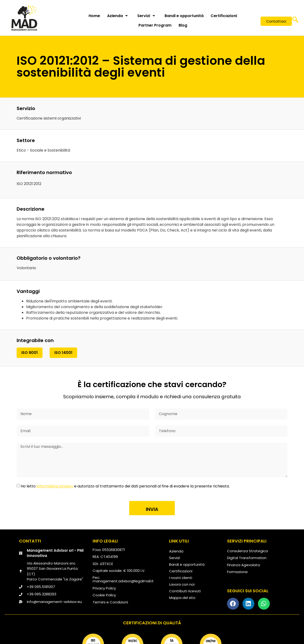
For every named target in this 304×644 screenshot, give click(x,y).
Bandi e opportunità (184, 16)
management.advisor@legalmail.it (123, 581)
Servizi (146, 16)
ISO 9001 (30, 353)
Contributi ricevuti (185, 591)
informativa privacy (55, 486)
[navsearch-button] (295, 21)
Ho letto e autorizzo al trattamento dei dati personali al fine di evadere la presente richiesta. (125, 486)
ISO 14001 (63, 353)
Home (94, 16)
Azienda (117, 16)
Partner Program (155, 25)
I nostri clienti (181, 578)
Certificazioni (224, 16)
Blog (183, 25)
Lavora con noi (182, 584)
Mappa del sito (182, 598)
